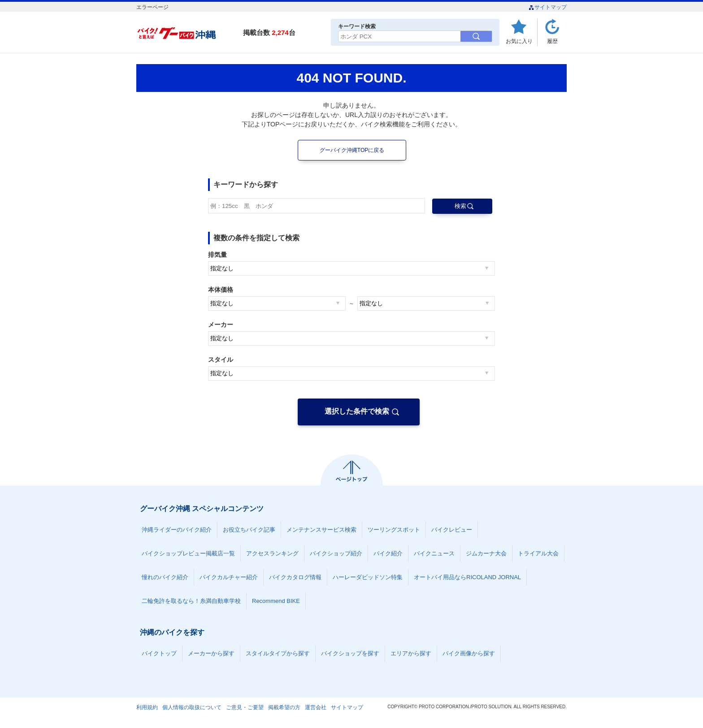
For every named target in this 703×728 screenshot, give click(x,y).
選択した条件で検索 (357, 411)
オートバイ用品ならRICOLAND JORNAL (467, 577)
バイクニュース (434, 553)
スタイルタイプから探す (278, 653)
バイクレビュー (452, 530)
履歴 (552, 41)
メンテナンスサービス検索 (321, 530)
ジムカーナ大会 (486, 553)
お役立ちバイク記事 (249, 530)
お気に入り (519, 41)
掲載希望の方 (284, 707)
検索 (460, 206)
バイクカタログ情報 (295, 577)
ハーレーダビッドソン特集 (368, 577)
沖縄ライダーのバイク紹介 (177, 530)
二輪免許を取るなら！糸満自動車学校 (191, 601)
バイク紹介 (388, 553)
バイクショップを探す (350, 653)
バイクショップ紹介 (336, 553)
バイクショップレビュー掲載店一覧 (188, 553)
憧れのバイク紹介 (165, 577)
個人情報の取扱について (192, 707)
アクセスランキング (272, 553)
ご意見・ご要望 (245, 707)
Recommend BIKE (276, 601)
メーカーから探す (211, 653)
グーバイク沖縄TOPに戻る (352, 150)
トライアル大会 (538, 553)
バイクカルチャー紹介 (229, 577)
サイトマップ (548, 7)
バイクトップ (159, 653)
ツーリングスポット (394, 530)
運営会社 (316, 707)
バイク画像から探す (469, 653)
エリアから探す (411, 653)
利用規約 (147, 707)
